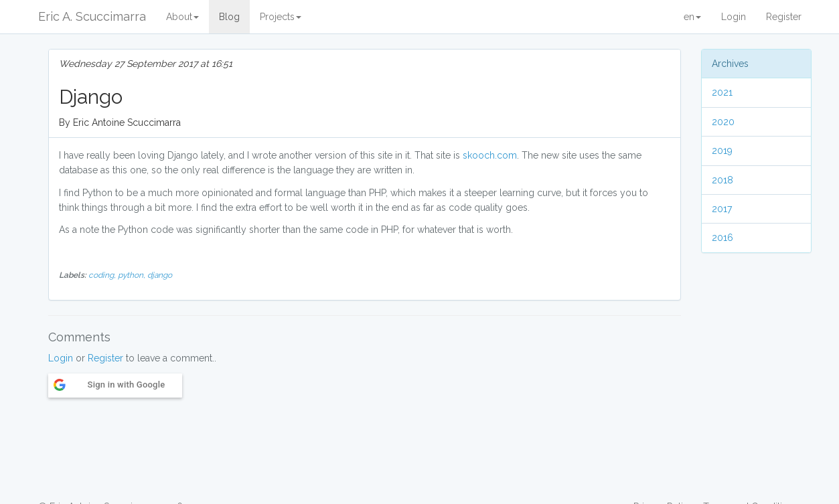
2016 (722, 238)
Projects (281, 17)
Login (734, 17)
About (182, 17)
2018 (722, 180)
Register (784, 17)
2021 (722, 92)
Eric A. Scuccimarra (92, 16)
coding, (103, 275)
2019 (722, 151)
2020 (723, 122)
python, (133, 275)
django (160, 275)
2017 (722, 209)
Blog (229, 17)
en (692, 17)
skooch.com (490, 155)
